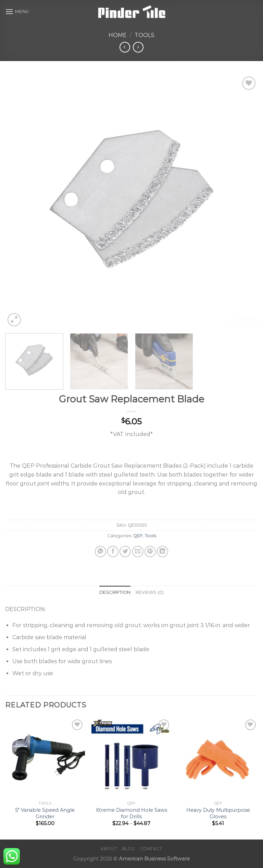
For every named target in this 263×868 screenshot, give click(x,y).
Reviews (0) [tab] (150, 592)
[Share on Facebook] (113, 552)
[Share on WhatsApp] (101, 552)
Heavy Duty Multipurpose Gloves (218, 813)
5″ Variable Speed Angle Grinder (45, 813)
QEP (138, 536)
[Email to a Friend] (138, 552)
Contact (151, 849)
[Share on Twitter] (125, 552)
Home (118, 35)
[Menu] (17, 11)
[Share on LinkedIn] (162, 552)
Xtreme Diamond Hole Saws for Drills (131, 813)
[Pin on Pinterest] (150, 552)
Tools (145, 35)
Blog (129, 849)
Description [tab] (115, 592)
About (109, 849)
